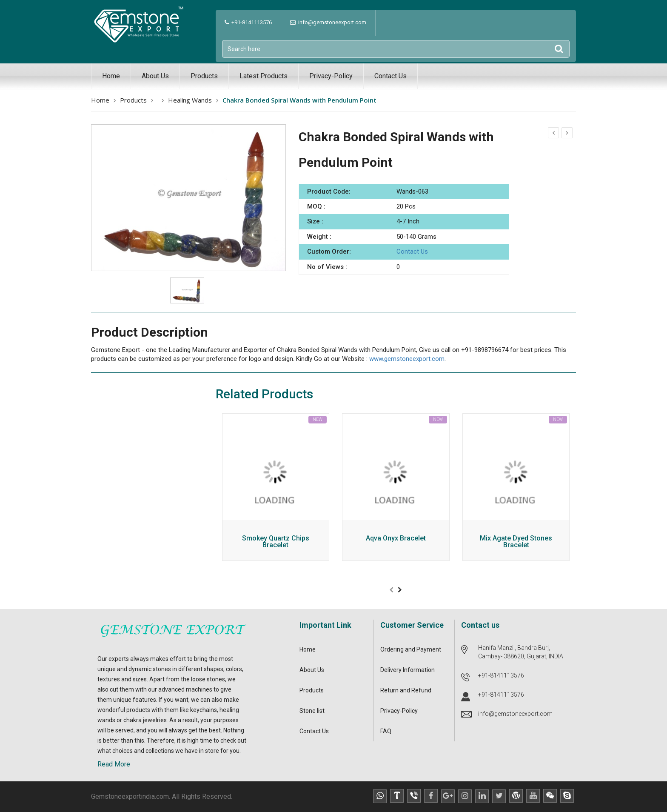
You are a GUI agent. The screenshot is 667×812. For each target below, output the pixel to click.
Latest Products (264, 76)
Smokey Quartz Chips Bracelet (276, 542)
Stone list (312, 711)
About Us (155, 76)
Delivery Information (408, 670)
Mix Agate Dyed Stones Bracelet (516, 542)
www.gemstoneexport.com (407, 359)
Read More (114, 764)
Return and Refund (406, 690)
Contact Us (391, 76)
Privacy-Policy (331, 76)
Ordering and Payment (411, 649)
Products (204, 76)
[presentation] (391, 590)
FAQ (386, 731)
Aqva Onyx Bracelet (396, 539)
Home (111, 76)
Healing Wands (190, 100)
